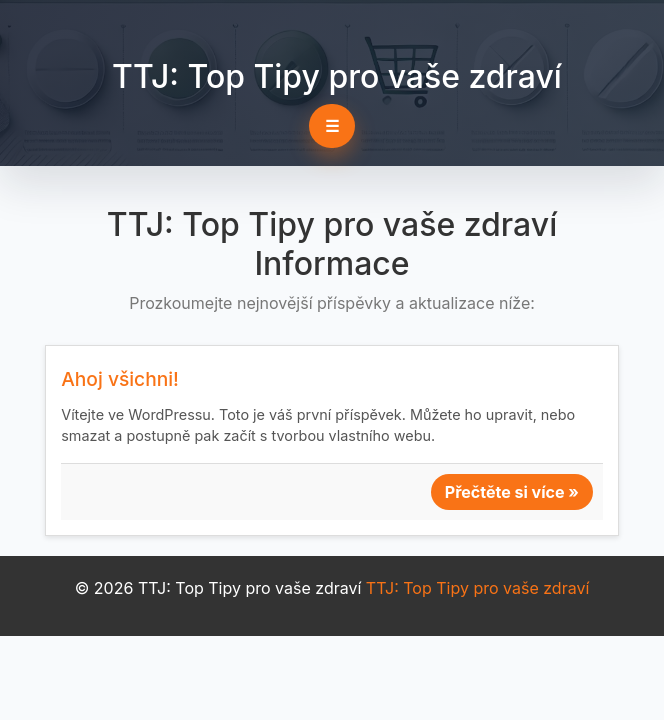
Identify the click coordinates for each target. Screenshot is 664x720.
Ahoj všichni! (120, 379)
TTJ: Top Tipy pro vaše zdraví (337, 76)
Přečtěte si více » (512, 492)
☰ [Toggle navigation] (332, 126)
